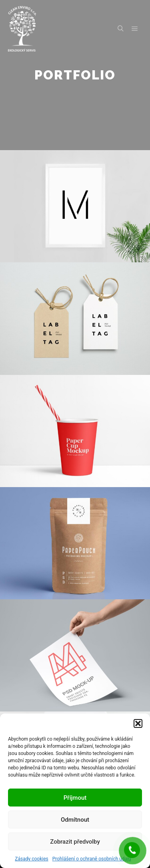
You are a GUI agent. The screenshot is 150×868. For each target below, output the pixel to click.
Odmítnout (75, 820)
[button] (138, 723)
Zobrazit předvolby (75, 842)
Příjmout (75, 798)
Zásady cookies (31, 859)
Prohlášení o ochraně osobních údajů (92, 859)
